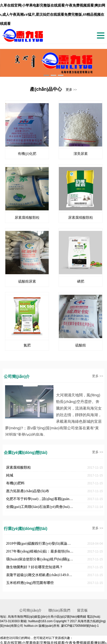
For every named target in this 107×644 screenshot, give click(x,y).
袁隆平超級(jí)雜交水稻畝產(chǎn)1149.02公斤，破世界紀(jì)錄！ (40, 575)
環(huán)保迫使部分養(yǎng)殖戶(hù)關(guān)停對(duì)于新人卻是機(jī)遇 (40, 559)
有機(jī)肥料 (15, 483)
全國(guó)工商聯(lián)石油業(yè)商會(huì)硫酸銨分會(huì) (40, 507)
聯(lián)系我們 (59, 610)
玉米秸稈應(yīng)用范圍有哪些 (30, 583)
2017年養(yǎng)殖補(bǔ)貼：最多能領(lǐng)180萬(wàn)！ (40, 551)
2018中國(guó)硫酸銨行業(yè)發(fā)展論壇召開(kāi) (40, 544)
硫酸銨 (81, 345)
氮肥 (27, 345)
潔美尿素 (81, 154)
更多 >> (71, 90)
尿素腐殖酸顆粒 (27, 218)
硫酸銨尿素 (27, 281)
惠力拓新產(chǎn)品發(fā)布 (28, 491)
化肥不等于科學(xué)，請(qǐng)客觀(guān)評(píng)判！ (40, 499)
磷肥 (81, 281)
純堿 (10, 475)
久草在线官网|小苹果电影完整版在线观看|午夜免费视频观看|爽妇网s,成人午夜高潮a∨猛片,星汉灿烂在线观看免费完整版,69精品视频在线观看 (53, 15)
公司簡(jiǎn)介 (30, 610)
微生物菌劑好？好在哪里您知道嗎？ (34, 567)
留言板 (82, 610)
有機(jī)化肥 (27, 154)
